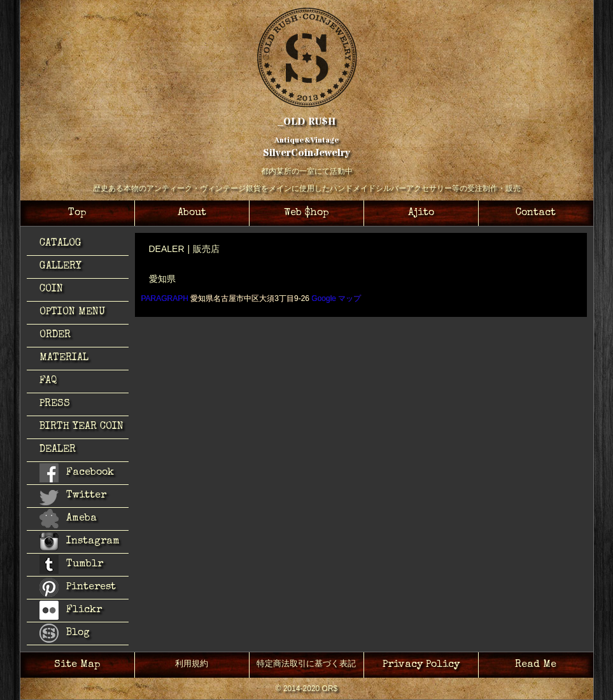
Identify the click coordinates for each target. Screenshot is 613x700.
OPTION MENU (72, 312)
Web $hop (306, 213)
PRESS (55, 404)
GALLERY (60, 267)
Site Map (77, 665)
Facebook (77, 473)
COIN (51, 290)
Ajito (421, 213)
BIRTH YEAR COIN (81, 427)
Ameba (68, 519)
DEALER (58, 450)
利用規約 (192, 665)
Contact (536, 213)
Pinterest (78, 587)
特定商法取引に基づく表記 (306, 665)
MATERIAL (64, 358)
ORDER (55, 335)
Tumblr (71, 564)
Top (77, 213)
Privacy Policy (421, 665)
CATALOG (60, 244)
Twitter (73, 498)
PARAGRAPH (165, 298)
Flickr (71, 610)
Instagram (80, 542)
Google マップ (336, 298)
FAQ (48, 381)
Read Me (536, 665)
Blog (65, 633)
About (192, 213)
